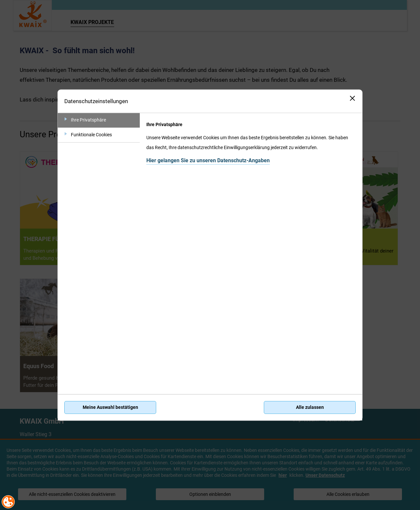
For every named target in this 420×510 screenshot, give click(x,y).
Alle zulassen (310, 408)
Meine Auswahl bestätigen (110, 408)
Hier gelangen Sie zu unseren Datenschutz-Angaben (208, 160)
